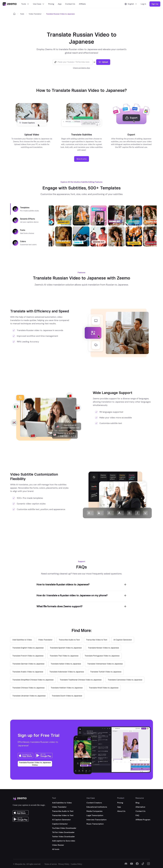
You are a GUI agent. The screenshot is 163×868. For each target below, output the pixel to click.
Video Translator (35, 14)
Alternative (140, 807)
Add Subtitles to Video (62, 803)
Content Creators (94, 803)
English (131, 4)
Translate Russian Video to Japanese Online (35, 764)
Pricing (51, 4)
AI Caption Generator (61, 820)
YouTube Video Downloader (64, 828)
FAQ (137, 815)
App (60, 4)
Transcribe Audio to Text (63, 811)
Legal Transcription (95, 815)
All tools (56, 849)
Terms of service (51, 864)
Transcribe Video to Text (63, 815)
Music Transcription (95, 824)
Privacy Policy (64, 864)
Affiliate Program (143, 820)
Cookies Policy (76, 864)
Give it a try (82, 159)
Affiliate (82, 4)
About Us (121, 811)
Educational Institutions (97, 807)
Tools (25, 4)
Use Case (39, 4)
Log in (143, 4)
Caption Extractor (60, 824)
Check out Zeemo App (81, 68)
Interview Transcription (96, 820)
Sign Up (155, 4)
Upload (103, 62)
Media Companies (94, 811)
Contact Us (70, 4)
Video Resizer (58, 845)
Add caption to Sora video (64, 841)
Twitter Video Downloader (63, 837)
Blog (137, 803)
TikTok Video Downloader (63, 832)
